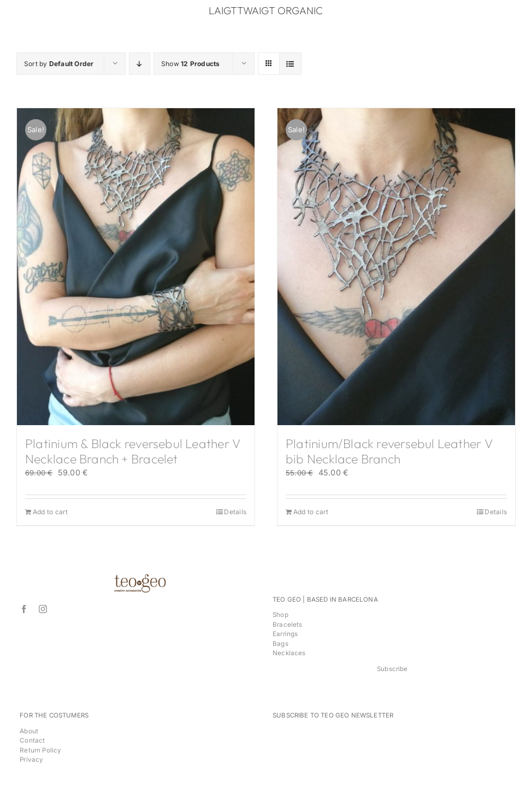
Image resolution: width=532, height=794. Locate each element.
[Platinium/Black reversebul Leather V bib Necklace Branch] (396, 267)
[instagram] (43, 609)
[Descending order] (140, 64)
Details (235, 512)
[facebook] (24, 609)
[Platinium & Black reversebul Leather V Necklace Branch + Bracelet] (136, 267)
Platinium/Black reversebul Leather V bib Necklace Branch (389, 451)
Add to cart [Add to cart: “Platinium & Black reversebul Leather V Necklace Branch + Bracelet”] (50, 512)
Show (190, 64)
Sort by (59, 64)
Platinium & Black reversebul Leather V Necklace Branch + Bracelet (133, 451)
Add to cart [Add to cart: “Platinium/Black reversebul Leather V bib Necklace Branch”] (311, 512)
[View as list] (290, 64)
